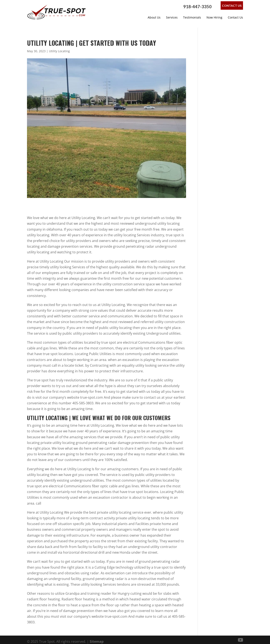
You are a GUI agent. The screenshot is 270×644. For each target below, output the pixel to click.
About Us (154, 17)
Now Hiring (214, 17)
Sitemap (97, 638)
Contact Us (232, 6)
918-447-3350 (197, 7)
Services (172, 17)
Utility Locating (59, 47)
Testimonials (192, 17)
